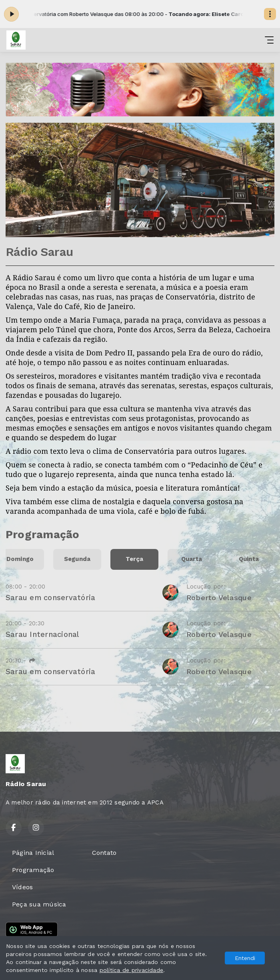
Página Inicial (33, 853)
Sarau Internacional (42, 634)
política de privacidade (132, 970)
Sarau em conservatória (50, 598)
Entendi (245, 958)
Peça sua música (39, 904)
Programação (33, 870)
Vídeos (22, 887)
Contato (104, 853)
